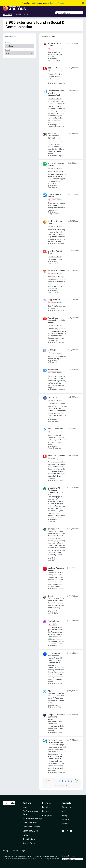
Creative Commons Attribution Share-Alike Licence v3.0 (23, 859)
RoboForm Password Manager (56, 164)
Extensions (7, 14)
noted (24, 856)
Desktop (46, 807)
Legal (23, 851)
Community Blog (30, 831)
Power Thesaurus (55, 429)
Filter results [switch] (11, 37)
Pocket (65, 824)
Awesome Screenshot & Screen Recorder (55, 136)
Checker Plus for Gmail (55, 252)
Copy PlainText (54, 300)
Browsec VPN (53, 529)
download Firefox (56, 3)
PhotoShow (53, 370)
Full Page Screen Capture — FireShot (56, 741)
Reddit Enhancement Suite (56, 597)
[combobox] (69, 13)
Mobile (45, 811)
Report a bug (29, 839)
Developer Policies (31, 827)
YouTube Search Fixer (55, 222)
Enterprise (47, 815)
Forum (25, 835)
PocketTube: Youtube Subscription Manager (57, 320)
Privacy (5, 851)
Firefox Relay (53, 621)
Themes (18, 14)
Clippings (52, 350)
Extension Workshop (32, 818)
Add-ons (27, 803)
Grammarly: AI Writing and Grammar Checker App (56, 491)
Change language (69, 856)
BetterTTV (52, 68)
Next (77, 781)
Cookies (15, 851)
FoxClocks (52, 397)
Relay (65, 815)
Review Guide (29, 843)
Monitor (66, 819)
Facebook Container (56, 456)
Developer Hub (30, 823)
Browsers (66, 807)
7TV (49, 691)
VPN (64, 811)
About (25, 807)
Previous (47, 781)
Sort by (8, 43)
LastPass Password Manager (56, 569)
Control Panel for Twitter (55, 196)
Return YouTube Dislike (54, 45)
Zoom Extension (55, 653)
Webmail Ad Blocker (56, 271)
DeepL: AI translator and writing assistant (56, 717)
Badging (8, 50)
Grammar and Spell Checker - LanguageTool (56, 93)
